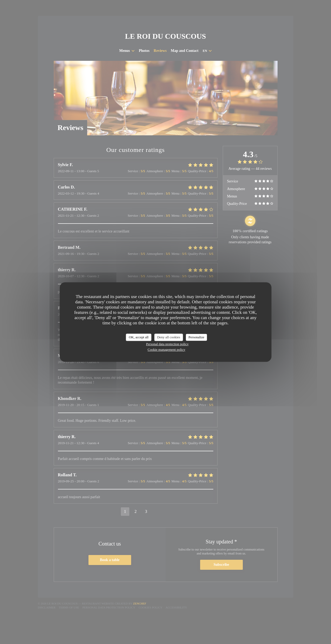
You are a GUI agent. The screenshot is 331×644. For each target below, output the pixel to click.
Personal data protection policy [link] (167, 344)
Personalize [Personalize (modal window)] (196, 337)
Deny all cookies (169, 337)
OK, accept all (139, 337)
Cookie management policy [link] (167, 350)
